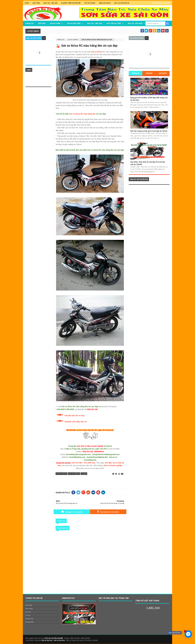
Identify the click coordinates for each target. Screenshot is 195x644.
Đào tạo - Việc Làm (50, 3)
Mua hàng (29, 609)
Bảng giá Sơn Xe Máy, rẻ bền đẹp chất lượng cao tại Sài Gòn (149, 99)
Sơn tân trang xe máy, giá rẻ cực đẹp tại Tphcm (149, 131)
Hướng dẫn (29, 622)
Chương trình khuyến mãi (71, 3)
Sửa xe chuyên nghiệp (113, 465)
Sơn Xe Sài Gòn (59, 640)
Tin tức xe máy (90, 3)
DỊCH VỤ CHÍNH (55, 23)
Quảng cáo (29, 619)
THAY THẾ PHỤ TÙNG (114, 23)
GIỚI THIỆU (36, 3)
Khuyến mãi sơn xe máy (74, 416)
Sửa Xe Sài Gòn (47, 640)
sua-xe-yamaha (73, 40)
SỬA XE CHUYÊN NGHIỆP (54, 638)
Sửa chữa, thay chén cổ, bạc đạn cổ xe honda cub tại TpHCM (148, 163)
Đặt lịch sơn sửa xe (122, 3)
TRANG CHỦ (29, 23)
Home (27, 3)
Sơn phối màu (90, 463)
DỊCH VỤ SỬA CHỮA (74, 23)
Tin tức (28, 615)
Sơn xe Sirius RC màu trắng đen (82, 114)
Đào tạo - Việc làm (95, 23)
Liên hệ (28, 612)
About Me (29, 605)
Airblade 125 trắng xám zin (76, 422)
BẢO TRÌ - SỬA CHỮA (135, 23)
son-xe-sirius (61, 474)
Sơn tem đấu (77, 463)
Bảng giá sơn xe (105, 3)
